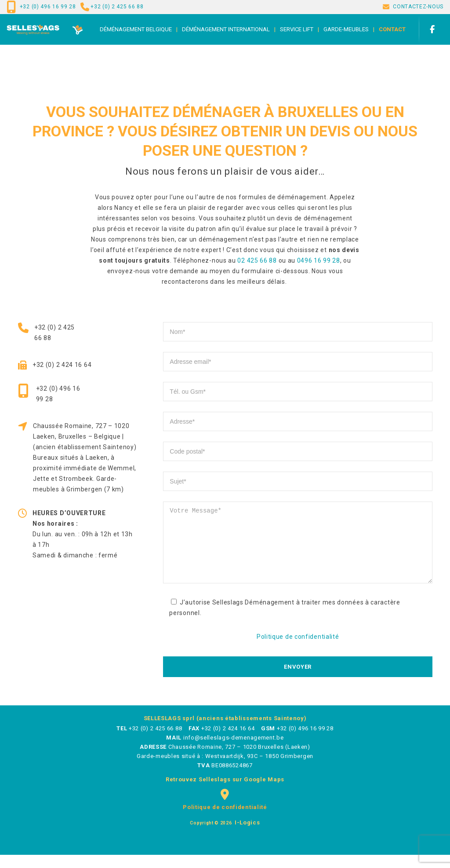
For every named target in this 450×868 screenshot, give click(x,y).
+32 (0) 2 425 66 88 (117, 7)
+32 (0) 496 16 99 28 (48, 7)
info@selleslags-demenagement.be (234, 751)
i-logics (246, 836)
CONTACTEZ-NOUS (418, 7)
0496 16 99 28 (319, 260)
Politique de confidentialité (298, 650)
